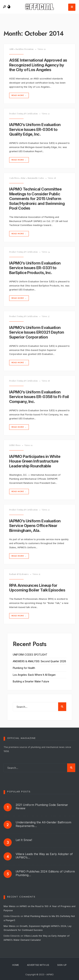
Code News (14, 178)
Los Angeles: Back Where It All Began (34, 675)
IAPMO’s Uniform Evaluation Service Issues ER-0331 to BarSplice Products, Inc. (35, 268)
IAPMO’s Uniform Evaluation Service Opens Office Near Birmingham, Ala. (35, 526)
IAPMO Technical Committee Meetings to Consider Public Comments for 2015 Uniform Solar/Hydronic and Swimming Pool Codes (37, 199)
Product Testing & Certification (23, 114)
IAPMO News (15, 445)
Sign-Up (62, 965)
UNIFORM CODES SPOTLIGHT (30, 655)
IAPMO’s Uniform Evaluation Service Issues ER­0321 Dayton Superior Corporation (37, 332)
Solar (23, 178)
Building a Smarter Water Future (31, 681)
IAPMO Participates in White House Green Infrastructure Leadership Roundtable (35, 461)
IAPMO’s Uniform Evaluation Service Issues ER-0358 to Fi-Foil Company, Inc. (39, 397)
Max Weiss (10, 906)
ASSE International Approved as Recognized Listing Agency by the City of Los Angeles (38, 65)
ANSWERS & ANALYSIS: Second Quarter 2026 (39, 661)
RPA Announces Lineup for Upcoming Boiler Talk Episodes (37, 588)
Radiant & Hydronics (19, 574)
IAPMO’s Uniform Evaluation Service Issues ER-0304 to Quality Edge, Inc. (35, 130)
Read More (19, 95)
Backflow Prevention (25, 49)
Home (16, 965)
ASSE (11, 49)
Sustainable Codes (36, 178)
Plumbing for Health (24, 668)
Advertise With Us (38, 965)
